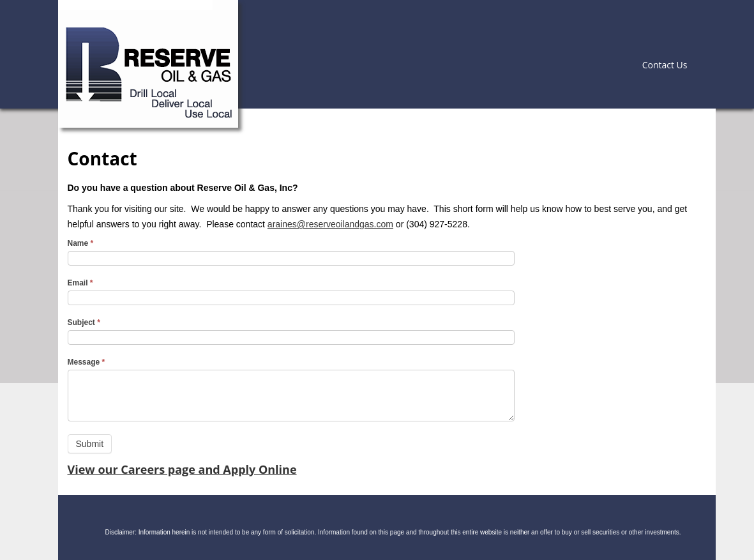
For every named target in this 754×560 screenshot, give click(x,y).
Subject (84, 322)
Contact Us (665, 65)
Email (80, 283)
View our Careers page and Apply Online (182, 469)
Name (81, 243)
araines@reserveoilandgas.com (330, 224)
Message (87, 362)
